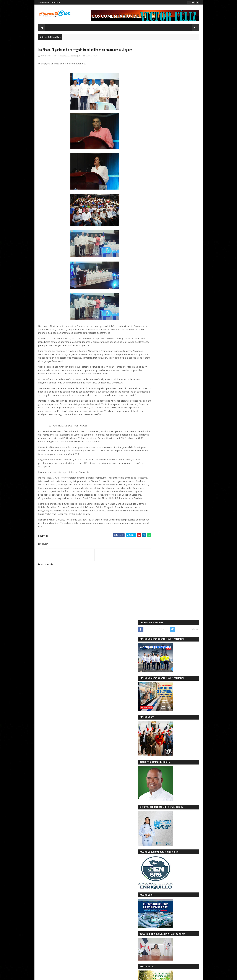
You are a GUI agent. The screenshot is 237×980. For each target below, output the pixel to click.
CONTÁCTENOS (55, 2)
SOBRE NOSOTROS (44, 2)
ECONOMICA (91, 56)
